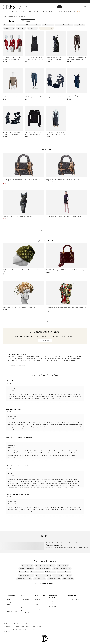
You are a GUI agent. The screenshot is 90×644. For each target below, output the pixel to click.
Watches (52, 12)
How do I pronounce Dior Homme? (18, 494)
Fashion (59, 12)
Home (5, 16)
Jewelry (44, 12)
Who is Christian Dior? (14, 409)
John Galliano (23, 360)
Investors (38, 607)
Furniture (24, 12)
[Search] (39, 7)
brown (39, 358)
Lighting (32, 12)
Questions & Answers (12, 611)
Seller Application (26, 608)
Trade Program (25, 600)
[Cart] (85, 7)
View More (45, 231)
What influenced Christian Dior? (17, 466)
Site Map (39, 626)
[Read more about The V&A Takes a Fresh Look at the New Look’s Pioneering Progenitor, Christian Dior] (45, 546)
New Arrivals (14, 12)
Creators (10, 16)
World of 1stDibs (69, 12)
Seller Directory (25, 613)
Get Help (52, 601)
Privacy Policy (29, 624)
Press (37, 602)
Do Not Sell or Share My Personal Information (14, 626)
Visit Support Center (55, 604)
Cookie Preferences (31, 626)
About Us (38, 600)
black (35, 358)
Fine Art (9, 604)
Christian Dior (69, 358)
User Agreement (21, 624)
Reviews (37, 609)
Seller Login (24, 610)
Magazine (71, 600)
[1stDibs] (9, 7)
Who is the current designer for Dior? (19, 437)
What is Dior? (11, 381)
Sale (78, 12)
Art (38, 12)
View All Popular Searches (45, 583)
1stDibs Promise (53, 606)
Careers (37, 604)
